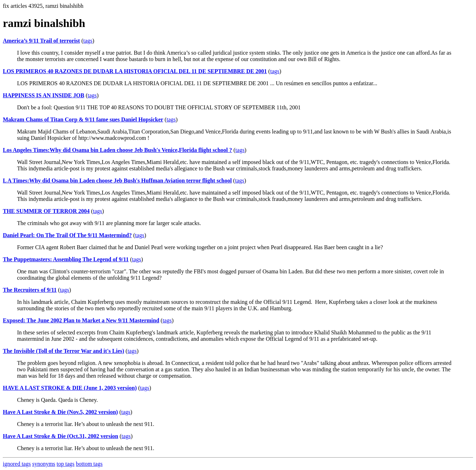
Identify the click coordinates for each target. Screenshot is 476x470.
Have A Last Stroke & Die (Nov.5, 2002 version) (60, 412)
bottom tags (89, 464)
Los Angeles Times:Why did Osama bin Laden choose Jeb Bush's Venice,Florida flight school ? (117, 150)
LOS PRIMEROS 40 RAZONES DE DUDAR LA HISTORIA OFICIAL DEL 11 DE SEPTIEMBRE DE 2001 (135, 71)
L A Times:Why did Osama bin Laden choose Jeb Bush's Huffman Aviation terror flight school (117, 181)
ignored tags (17, 464)
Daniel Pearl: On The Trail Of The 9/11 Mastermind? (67, 235)
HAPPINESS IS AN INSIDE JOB (43, 95)
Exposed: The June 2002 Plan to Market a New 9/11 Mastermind (81, 320)
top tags (66, 464)
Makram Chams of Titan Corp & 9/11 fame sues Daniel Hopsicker (83, 119)
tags (88, 41)
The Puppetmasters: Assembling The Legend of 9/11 (66, 259)
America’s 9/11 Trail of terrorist (41, 41)
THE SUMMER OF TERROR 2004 (46, 211)
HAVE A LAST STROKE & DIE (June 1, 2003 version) (70, 388)
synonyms (44, 464)
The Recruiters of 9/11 (30, 290)
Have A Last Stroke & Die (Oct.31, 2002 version (61, 436)
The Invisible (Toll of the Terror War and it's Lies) (64, 351)
